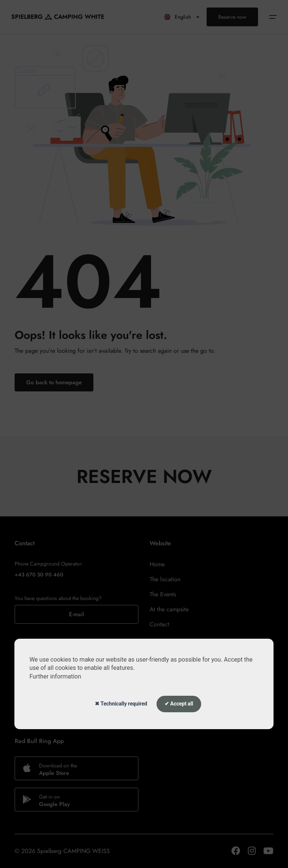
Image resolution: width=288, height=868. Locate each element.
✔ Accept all (179, 704)
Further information (55, 676)
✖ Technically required (121, 704)
